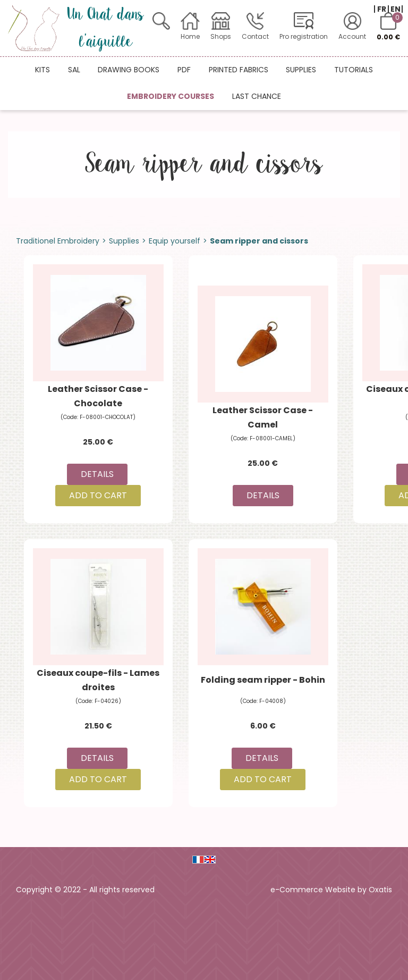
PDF (184, 70)
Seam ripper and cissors (259, 241)
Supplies (301, 70)
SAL (74, 70)
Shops (221, 36)
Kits (42, 70)
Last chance (257, 96)
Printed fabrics (239, 70)
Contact (255, 36)
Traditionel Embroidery (58, 241)
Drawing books (129, 70)
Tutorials (354, 70)
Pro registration (304, 36)
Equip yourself (175, 241)
